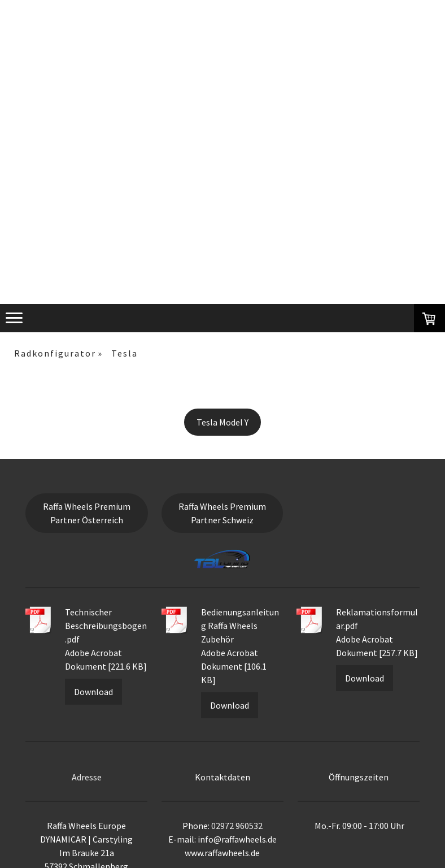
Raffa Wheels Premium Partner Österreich (87, 513)
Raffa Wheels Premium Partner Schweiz (222, 513)
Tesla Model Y (223, 422)
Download (93, 692)
